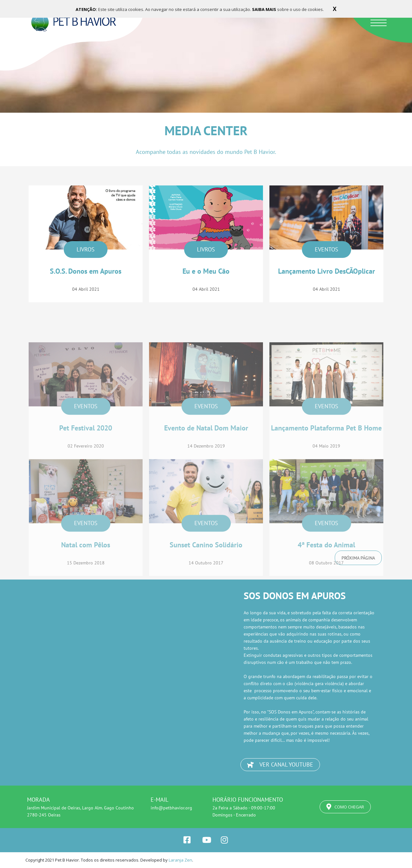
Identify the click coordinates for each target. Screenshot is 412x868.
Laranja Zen (180, 860)
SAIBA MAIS (265, 9)
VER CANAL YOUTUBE (280, 764)
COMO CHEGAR (345, 807)
